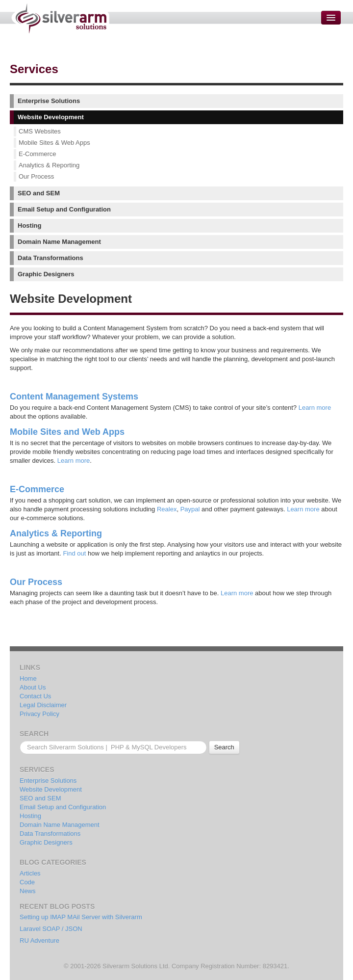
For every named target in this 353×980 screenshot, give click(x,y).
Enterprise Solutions (49, 101)
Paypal (190, 509)
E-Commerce (38, 154)
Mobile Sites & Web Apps (54, 143)
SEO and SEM (39, 193)
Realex (167, 509)
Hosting (29, 225)
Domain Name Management (59, 242)
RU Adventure (39, 940)
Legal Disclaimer (43, 705)
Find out (74, 553)
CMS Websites (40, 131)
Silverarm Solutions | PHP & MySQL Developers (60, 18)
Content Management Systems (74, 397)
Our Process (36, 176)
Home (28, 678)
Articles (30, 873)
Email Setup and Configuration (64, 209)
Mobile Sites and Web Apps (67, 432)
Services (34, 69)
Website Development (51, 117)
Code (27, 882)
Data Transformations (50, 258)
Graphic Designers (46, 274)
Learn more (315, 408)
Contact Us (35, 696)
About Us (33, 687)
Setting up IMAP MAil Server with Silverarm (81, 917)
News (28, 891)
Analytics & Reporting (49, 165)
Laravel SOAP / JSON (51, 929)
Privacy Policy (39, 714)
